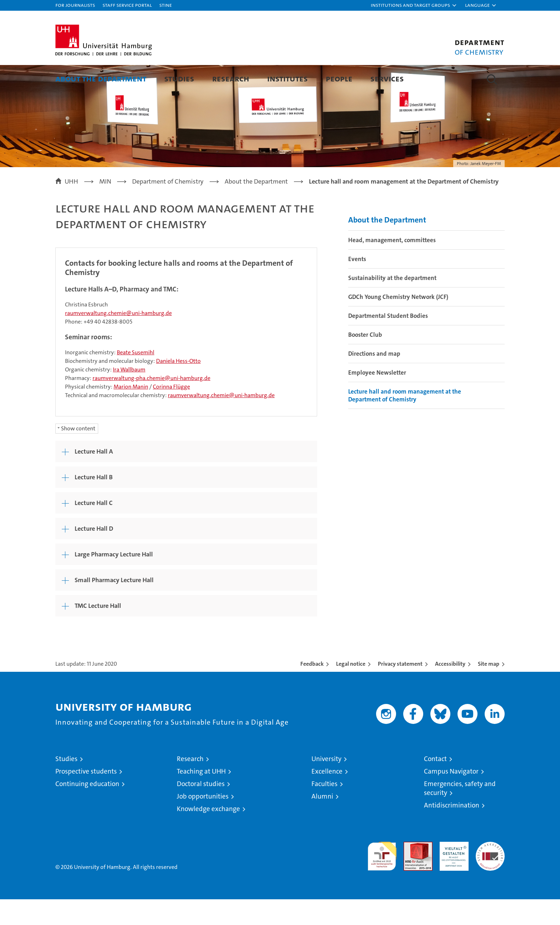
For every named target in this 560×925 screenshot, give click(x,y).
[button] (414, 5)
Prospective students (86, 797)
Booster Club (365, 360)
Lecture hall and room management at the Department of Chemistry (405, 421)
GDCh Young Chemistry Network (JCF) (398, 322)
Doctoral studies (201, 809)
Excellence (327, 797)
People (339, 78)
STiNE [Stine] (166, 5)
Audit (410, 871)
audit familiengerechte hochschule (382, 879)
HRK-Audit (452, 871)
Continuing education (87, 809)
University (326, 784)
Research (231, 78)
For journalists (75, 5)
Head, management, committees (392, 266)
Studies (179, 78)
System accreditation (490, 875)
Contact (435, 784)
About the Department (101, 78)
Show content (78, 454)
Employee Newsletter (377, 398)
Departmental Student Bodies (388, 341)
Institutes (287, 78)
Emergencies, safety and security (460, 814)
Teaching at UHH (201, 797)
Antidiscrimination (452, 831)
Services (387, 78)
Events (357, 285)
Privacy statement (400, 689)
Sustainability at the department (392, 304)
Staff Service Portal (127, 5)
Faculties (324, 809)
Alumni (322, 822)
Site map (489, 689)
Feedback (312, 689)
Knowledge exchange (208, 834)
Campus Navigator (451, 797)
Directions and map (374, 379)
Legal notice (351, 689)
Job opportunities (203, 822)
